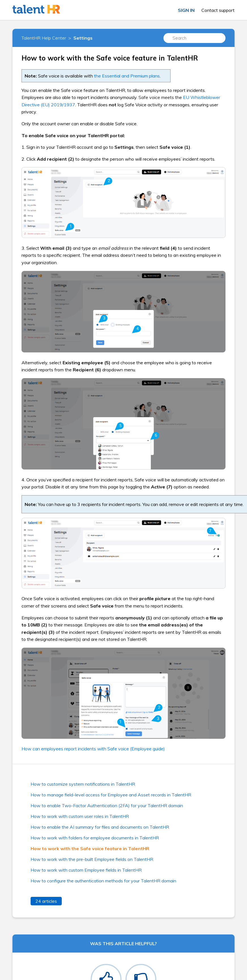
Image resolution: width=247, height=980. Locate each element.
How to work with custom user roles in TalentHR (80, 816)
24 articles (46, 901)
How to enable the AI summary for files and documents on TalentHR (100, 827)
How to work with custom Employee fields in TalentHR (86, 870)
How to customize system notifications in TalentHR (83, 784)
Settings (83, 38)
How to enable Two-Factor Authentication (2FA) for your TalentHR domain (107, 805)
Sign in (186, 10)
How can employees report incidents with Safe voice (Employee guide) (93, 749)
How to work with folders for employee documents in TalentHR (95, 838)
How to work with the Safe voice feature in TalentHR (90, 848)
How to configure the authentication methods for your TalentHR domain (103, 881)
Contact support (218, 10)
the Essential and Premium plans (127, 76)
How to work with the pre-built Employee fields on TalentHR (92, 859)
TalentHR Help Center (44, 38)
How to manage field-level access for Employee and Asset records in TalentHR (111, 795)
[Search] (195, 38)
